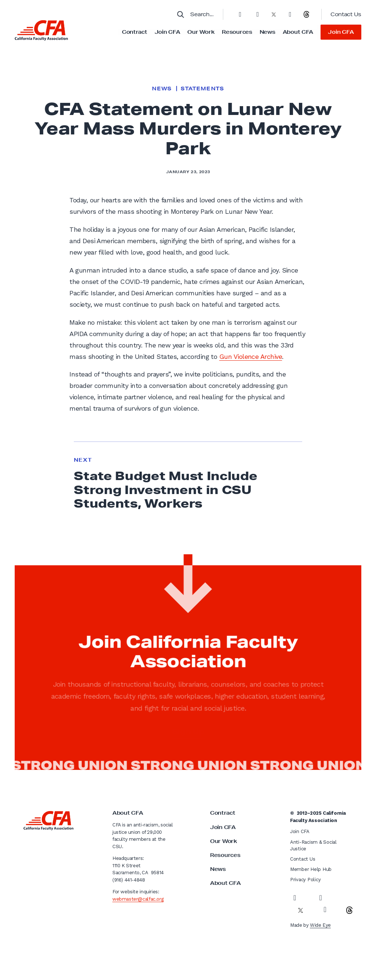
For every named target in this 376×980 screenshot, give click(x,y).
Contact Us (346, 14)
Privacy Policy (305, 880)
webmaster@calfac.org (138, 899)
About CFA (298, 32)
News (267, 32)
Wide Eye (320, 925)
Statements (202, 89)
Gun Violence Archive (251, 356)
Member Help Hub (311, 869)
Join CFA (167, 32)
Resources (237, 32)
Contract (135, 32)
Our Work (201, 32)
